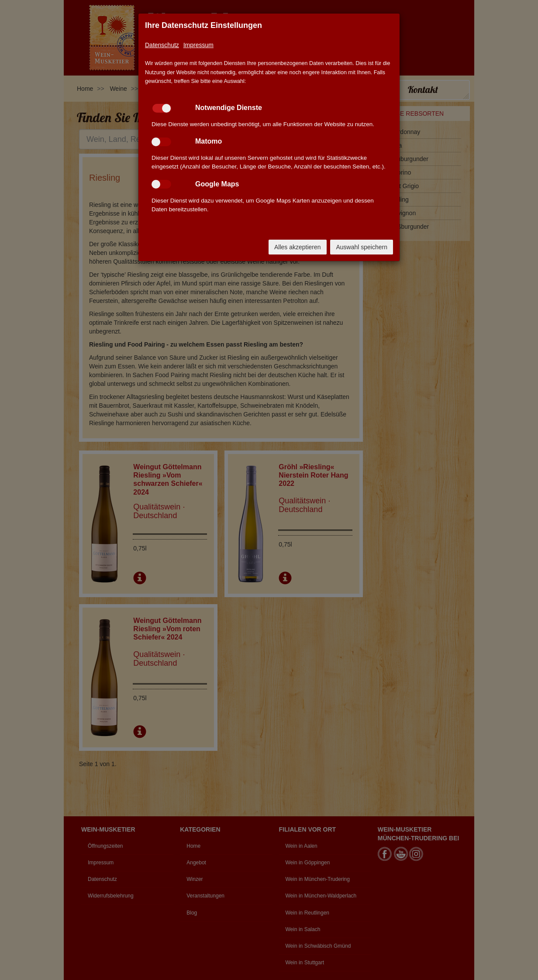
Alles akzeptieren (298, 247)
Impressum (198, 45)
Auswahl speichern (362, 247)
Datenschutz (162, 45)
